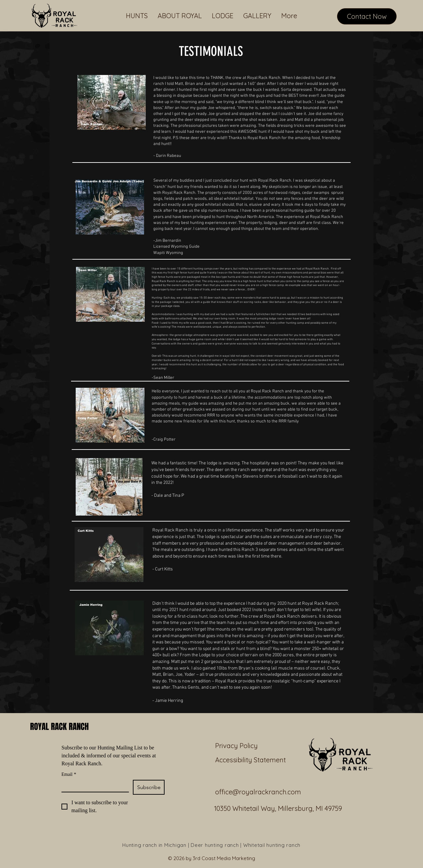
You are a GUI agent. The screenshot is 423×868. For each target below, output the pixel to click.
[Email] (93, 786)
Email (69, 774)
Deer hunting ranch (215, 845)
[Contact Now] (367, 16)
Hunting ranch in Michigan (155, 845)
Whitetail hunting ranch (272, 845)
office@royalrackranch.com (258, 792)
